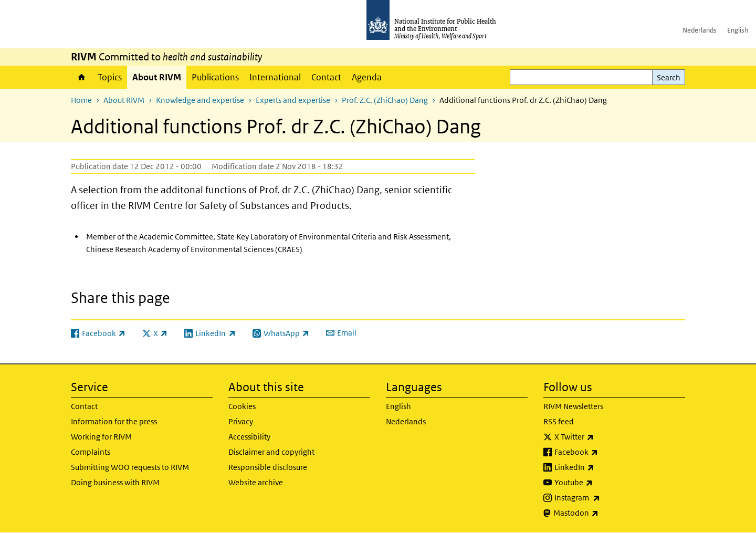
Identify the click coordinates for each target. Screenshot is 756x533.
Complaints (91, 452)
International (275, 77)
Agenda (367, 77)
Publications (215, 77)
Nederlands (700, 30)
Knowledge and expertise (200, 100)
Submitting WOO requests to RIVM (130, 467)
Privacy (241, 421)
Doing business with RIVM (115, 482)
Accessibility (249, 437)
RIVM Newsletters (573, 406)
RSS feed (559, 421)
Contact (326, 77)
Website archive (256, 482)
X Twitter (602, 437)
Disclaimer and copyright (271, 452)
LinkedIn (602, 467)
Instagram (605, 498)
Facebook (604, 452)
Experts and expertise (293, 100)
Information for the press (114, 421)
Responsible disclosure (268, 467)
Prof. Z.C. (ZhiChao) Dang (385, 100)
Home (82, 77)
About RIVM (157, 77)
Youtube (601, 483)
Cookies (242, 406)
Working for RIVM (101, 437)
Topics (110, 77)
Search (669, 77)
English (738, 30)
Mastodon (603, 513)
